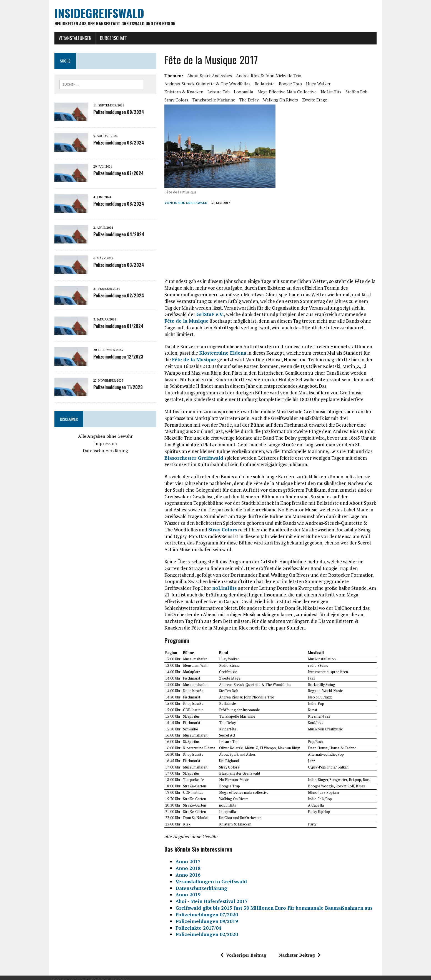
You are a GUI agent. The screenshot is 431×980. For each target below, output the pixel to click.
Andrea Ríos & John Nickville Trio (268, 76)
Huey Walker (317, 84)
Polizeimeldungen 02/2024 (116, 296)
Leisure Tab (175, 92)
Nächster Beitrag (301, 949)
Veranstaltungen (72, 38)
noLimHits (287, 92)
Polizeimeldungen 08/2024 (116, 143)
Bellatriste (264, 84)
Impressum (104, 444)
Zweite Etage (286, 100)
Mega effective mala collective (243, 92)
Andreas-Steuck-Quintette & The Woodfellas (207, 84)
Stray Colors (340, 92)
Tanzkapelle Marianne (185, 100)
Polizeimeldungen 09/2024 (116, 113)
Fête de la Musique (186, 353)
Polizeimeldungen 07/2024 (116, 174)
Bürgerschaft (111, 38)
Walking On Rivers (252, 100)
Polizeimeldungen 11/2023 (115, 388)
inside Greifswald (190, 203)
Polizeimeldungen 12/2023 (116, 357)
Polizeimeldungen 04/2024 (116, 235)
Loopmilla (200, 92)
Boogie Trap (290, 84)
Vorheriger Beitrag (244, 949)
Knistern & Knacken (353, 84)
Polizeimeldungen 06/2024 (116, 204)
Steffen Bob (313, 92)
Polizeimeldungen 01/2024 (116, 327)
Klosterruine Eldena (222, 346)
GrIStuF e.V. (186, 314)
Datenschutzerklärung (103, 451)
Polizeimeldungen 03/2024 (116, 265)
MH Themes (120, 975)
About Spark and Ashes (209, 76)
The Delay (220, 100)
